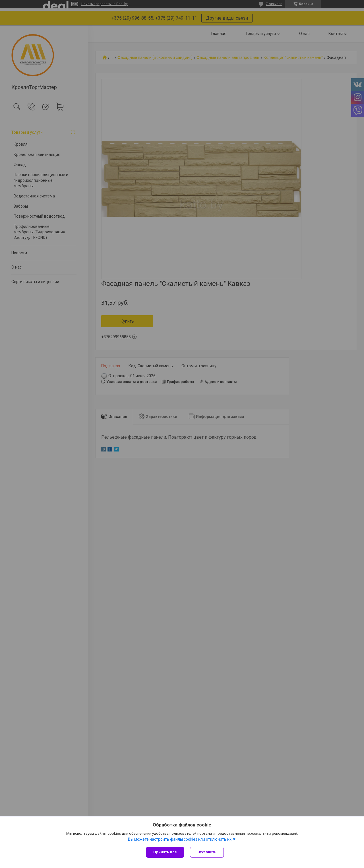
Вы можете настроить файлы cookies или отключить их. (180, 839)
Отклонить (207, 852)
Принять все (165, 852)
